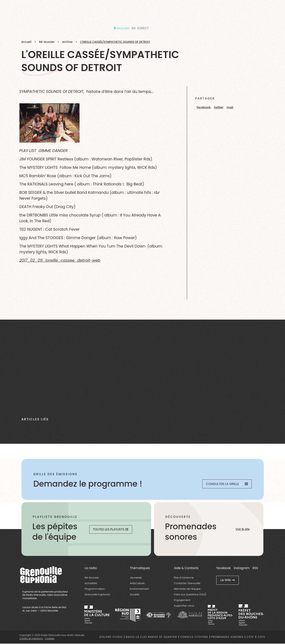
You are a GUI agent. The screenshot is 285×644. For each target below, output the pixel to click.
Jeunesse (136, 578)
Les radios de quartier (160, 638)
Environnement (139, 589)
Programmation (95, 589)
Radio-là (133, 638)
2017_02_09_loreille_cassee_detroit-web (60, 260)
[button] (204, 107)
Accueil (26, 42)
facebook (223, 568)
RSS (255, 568)
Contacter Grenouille (187, 584)
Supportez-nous (184, 606)
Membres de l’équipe (187, 589)
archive (67, 42)
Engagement (182, 601)
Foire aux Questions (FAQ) (190, 595)
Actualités (91, 584)
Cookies (50, 639)
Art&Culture (137, 584)
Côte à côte (256, 638)
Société (135, 595)
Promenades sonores (227, 638)
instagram (242, 568)
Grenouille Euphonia (97, 595)
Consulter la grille (225, 484)
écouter (122, 28)
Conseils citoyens (194, 638)
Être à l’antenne (184, 578)
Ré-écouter (47, 42)
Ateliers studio (111, 638)
